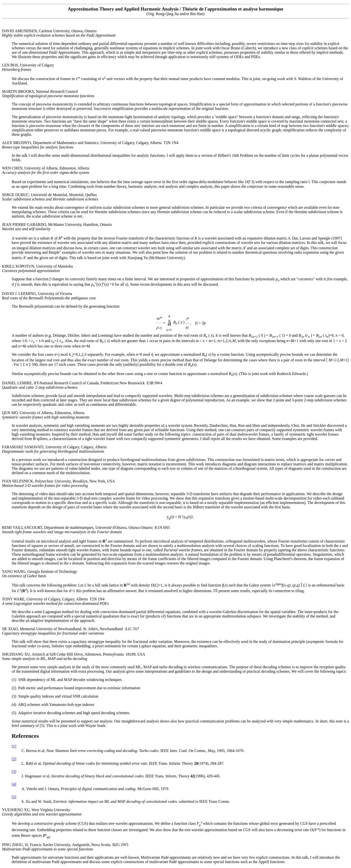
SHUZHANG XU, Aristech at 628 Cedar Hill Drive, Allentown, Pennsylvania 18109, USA (74, 656)
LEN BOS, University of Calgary (28, 67)
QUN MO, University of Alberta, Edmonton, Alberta (46, 415)
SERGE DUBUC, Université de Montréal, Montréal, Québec (50, 197)
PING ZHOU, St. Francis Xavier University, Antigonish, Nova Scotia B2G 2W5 (65, 847)
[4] (14, 784)
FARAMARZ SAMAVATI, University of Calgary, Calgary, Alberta (54, 449)
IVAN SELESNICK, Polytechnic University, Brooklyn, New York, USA (58, 483)
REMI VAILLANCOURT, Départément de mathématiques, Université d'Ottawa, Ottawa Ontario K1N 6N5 (86, 530)
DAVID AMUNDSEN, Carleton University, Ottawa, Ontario (59, 33)
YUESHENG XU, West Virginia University (42, 812)
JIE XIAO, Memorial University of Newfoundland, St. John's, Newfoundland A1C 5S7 (70, 631)
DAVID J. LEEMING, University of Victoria (49, 296)
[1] (14, 746)
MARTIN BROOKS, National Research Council (48, 94)
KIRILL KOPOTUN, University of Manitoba (37, 268)
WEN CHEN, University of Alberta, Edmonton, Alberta (46, 170)
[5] (14, 797)
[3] (14, 772)
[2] (14, 759)
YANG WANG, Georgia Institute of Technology (39, 574)
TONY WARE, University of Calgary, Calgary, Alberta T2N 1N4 (55, 601)
